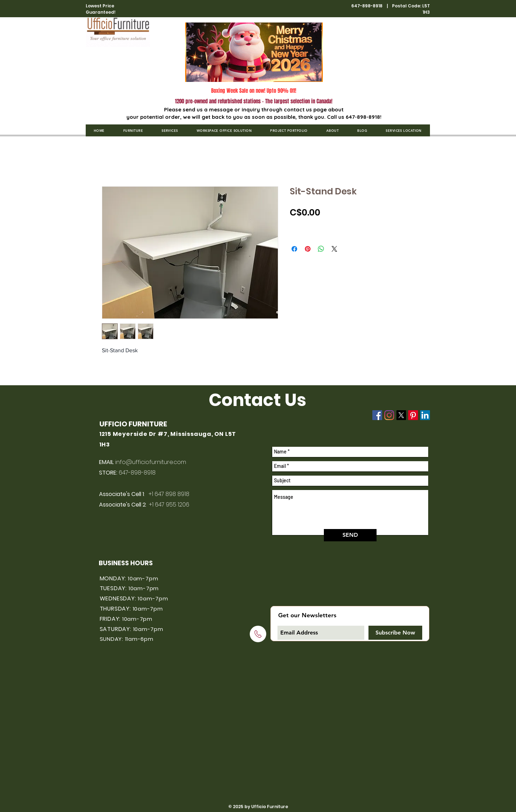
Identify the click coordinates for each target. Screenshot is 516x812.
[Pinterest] (413, 415)
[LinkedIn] (425, 415)
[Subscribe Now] (395, 633)
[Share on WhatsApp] (321, 249)
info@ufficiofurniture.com (151, 462)
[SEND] (350, 535)
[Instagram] (389, 415)
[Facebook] (377, 415)
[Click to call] (258, 634)
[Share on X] (334, 249)
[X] (401, 415)
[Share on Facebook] (294, 249)
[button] (133, 130)
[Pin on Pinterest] (308, 249)
